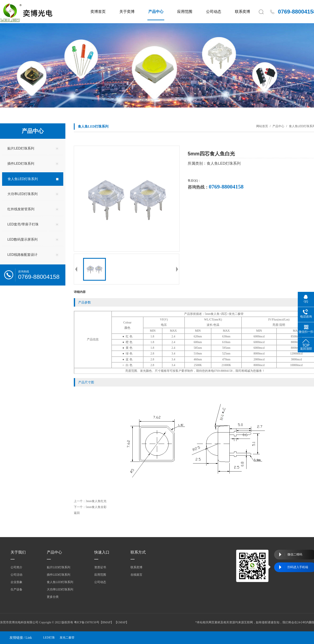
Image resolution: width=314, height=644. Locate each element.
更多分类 (53, 597)
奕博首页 (98, 12)
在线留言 (136, 575)
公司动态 (214, 12)
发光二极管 (67, 638)
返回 (77, 513)
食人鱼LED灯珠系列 (60, 582)
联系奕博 (243, 12)
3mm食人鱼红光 (96, 501)
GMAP (121, 622)
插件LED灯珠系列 (59, 575)
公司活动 (16, 575)
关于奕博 (127, 12)
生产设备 (16, 589)
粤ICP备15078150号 (87, 622)
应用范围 (185, 12)
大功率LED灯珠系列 (60, 589)
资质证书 (100, 567)
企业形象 (16, 582)
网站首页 (262, 126)
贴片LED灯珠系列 (59, 567)
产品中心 (156, 12)
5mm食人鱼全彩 (96, 507)
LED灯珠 (49, 638)
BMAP (106, 622)
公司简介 (16, 567)
